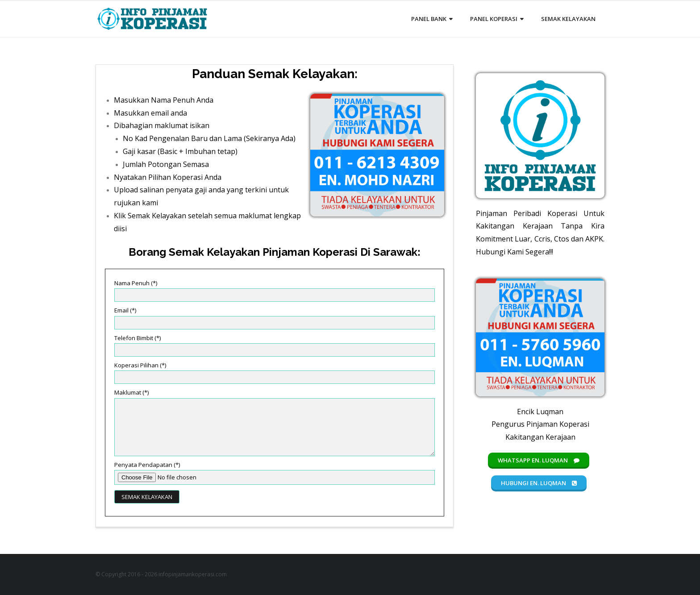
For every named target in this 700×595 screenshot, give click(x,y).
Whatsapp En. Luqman (539, 460)
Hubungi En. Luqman (539, 483)
